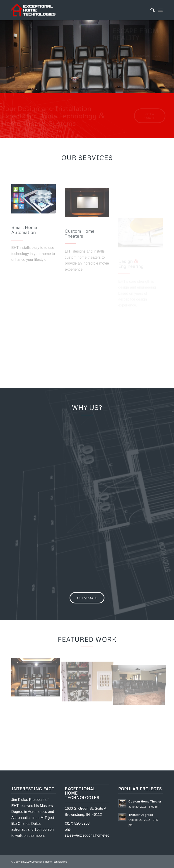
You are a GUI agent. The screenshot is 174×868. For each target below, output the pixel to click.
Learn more (128, 73)
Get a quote (128, 88)
